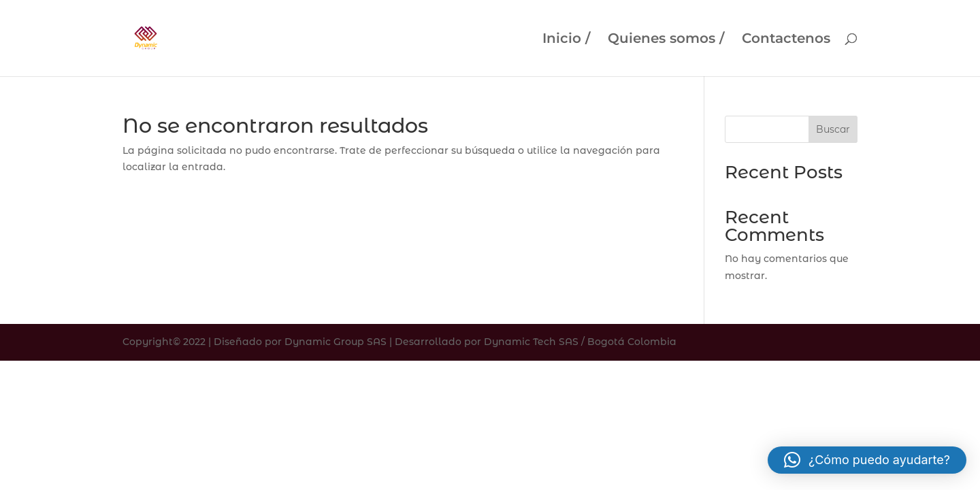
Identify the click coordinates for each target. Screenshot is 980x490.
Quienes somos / (666, 40)
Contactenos (786, 40)
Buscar (833, 129)
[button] (867, 460)
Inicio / (566, 40)
